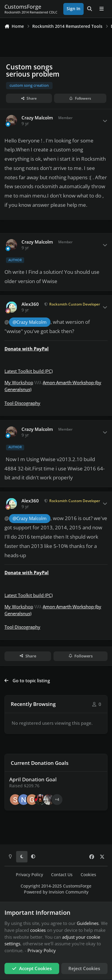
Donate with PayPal (27, 349)
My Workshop (19, 382)
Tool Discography (22, 403)
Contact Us (62, 875)
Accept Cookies (32, 968)
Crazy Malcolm (37, 118)
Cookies (88, 875)
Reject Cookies (84, 968)
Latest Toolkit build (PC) (29, 371)
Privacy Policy (29, 875)
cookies (38, 930)
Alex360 (30, 304)
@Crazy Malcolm (30, 322)
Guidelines (88, 923)
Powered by (56, 892)
